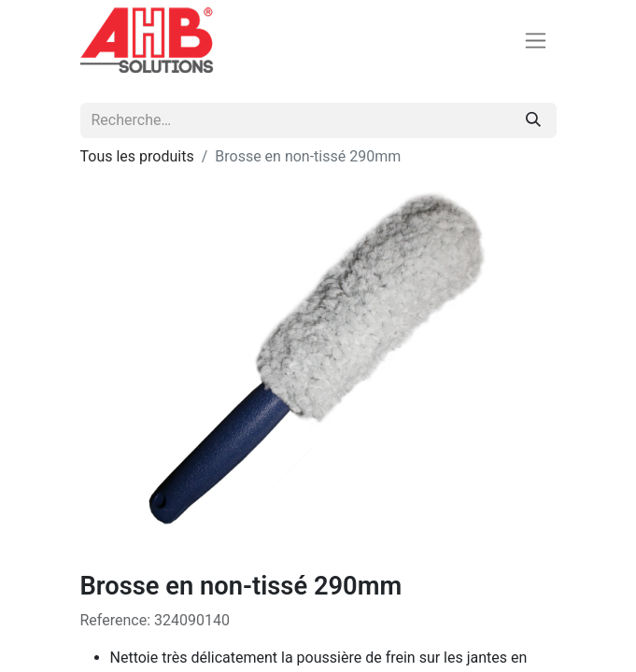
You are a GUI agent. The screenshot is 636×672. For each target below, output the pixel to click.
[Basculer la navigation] (536, 41)
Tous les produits (137, 156)
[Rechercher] (533, 120)
